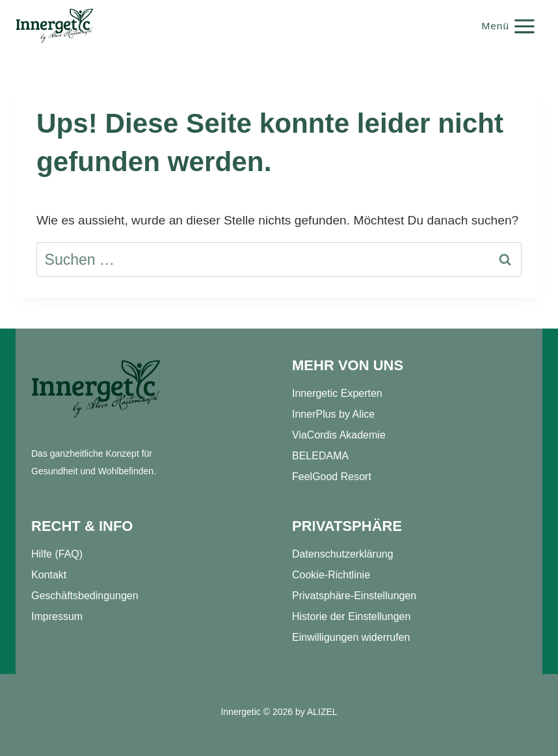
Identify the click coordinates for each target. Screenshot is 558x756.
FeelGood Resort (332, 477)
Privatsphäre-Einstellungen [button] (354, 596)
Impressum (57, 616)
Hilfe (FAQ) (57, 554)
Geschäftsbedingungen (85, 596)
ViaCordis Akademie (339, 435)
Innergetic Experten (337, 393)
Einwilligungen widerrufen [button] (351, 637)
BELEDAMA (320, 456)
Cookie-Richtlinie (331, 575)
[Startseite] (96, 389)
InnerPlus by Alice (333, 414)
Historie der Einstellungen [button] (351, 616)
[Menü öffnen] (509, 26)
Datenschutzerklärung (343, 554)
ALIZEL (322, 712)
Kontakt (49, 575)
